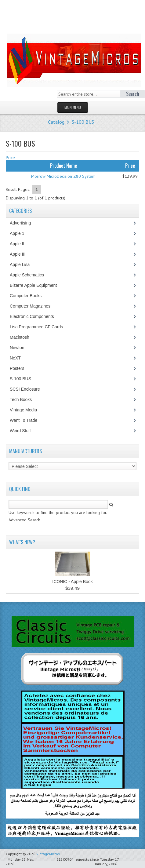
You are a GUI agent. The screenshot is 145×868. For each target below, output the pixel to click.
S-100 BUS (83, 122)
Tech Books (25, 399)
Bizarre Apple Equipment (36, 285)
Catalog (56, 122)
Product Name (63, 166)
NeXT (15, 358)
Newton (17, 348)
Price (10, 158)
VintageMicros (48, 854)
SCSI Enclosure (28, 389)
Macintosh (23, 337)
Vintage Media (27, 410)
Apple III (21, 254)
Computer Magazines (34, 306)
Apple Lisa (24, 264)
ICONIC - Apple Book (72, 582)
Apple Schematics (30, 275)
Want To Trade (24, 420)
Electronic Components (35, 316)
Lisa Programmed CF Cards (40, 327)
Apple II (20, 244)
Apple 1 (20, 233)
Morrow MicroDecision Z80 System (63, 176)
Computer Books (30, 296)
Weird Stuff (24, 431)
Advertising (24, 223)
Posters (20, 368)
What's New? (22, 542)
